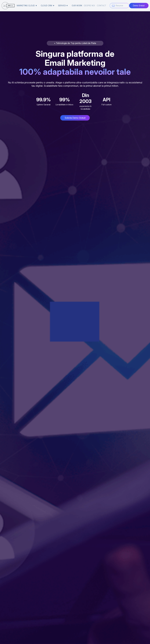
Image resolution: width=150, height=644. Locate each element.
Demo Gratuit (139, 6)
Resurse (119, 6)
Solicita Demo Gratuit (75, 118)
